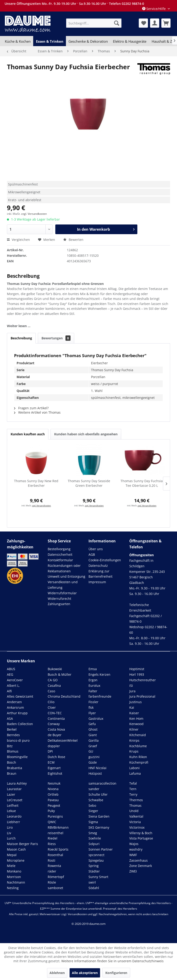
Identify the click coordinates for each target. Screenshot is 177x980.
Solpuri (94, 844)
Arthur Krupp (17, 713)
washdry (136, 849)
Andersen (14, 702)
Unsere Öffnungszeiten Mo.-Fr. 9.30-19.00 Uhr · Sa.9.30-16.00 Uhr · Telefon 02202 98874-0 (74, 4)
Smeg (93, 833)
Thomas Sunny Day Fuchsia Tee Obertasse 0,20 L (142, 483)
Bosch (12, 762)
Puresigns (55, 816)
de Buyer (55, 735)
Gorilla (94, 740)
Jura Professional (142, 696)
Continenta (56, 719)
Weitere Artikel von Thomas (37, 412)
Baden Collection (20, 724)
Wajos (134, 844)
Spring (94, 866)
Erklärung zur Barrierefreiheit (100, 574)
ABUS (11, 669)
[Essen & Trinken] (49, 41)
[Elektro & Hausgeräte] (130, 41)
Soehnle (95, 838)
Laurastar (14, 789)
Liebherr (13, 822)
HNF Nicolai (97, 768)
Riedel (53, 838)
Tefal (133, 783)
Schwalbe (96, 800)
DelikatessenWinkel (63, 740)
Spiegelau (96, 860)
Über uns (96, 549)
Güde (93, 762)
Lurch (11, 838)
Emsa (93, 669)
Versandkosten (77, 914)
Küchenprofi (139, 762)
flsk (91, 707)
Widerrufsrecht (59, 599)
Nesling (13, 888)
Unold (134, 811)
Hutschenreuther (143, 680)
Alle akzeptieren (85, 973)
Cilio (51, 702)
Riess (52, 844)
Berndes (13, 735)
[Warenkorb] (166, 23)
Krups (134, 751)
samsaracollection (102, 783)
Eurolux (94, 686)
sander (94, 789)
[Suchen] (117, 23)
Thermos (136, 800)
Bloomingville (17, 757)
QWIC (52, 822)
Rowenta (54, 866)
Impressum (97, 582)
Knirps (134, 740)
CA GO (53, 680)
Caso (51, 691)
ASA (10, 719)
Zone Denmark (141, 866)
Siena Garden (99, 816)
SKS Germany (99, 827)
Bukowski (55, 669)
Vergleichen (18, 240)
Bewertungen (56, 338)
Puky (51, 811)
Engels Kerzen (99, 674)
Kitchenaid (138, 735)
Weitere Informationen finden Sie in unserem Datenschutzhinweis (112, 961)
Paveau (53, 800)
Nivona (53, 789)
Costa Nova (56, 729)
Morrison (14, 877)
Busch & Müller (60, 674)
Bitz (10, 746)
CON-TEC (55, 713)
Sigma (93, 822)
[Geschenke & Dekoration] (88, 41)
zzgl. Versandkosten (34, 214)
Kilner (134, 729)
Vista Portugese (141, 838)
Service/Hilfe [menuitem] (154, 9)
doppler (54, 746)
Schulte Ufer (98, 794)
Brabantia (15, 768)
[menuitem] (94, 23)
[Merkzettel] (143, 23)
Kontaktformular (60, 560)
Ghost (93, 729)
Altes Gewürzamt (20, 696)
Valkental (136, 816)
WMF (133, 855)
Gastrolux (96, 719)
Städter (94, 871)
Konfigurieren (116, 973)
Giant (93, 735)
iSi (131, 686)
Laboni (134, 768)
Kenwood (136, 724)
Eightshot (55, 773)
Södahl (94, 888)
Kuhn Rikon (138, 757)
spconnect (96, 855)
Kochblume (138, 746)
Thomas (135, 805)
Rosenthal (55, 855)
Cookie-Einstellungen (105, 560)
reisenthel (56, 833)
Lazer (11, 794)
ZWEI (133, 871)
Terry (133, 794)
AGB (92, 554)
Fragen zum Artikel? (31, 408)
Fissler (93, 702)
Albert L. (13, 686)
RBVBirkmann (58, 827)
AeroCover (15, 680)
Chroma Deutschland (64, 696)
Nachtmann (16, 882)
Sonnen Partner (101, 849)
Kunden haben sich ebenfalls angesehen (86, 434)
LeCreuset (15, 800)
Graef (93, 746)
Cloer (52, 707)
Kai (132, 707)
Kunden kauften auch (28, 434)
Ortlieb (53, 794)
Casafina (54, 686)
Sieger (93, 811)
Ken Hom (136, 719)
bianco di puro (18, 740)
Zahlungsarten (59, 604)
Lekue (11, 811)
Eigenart (54, 768)
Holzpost (95, 773)
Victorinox (137, 827)
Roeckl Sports (58, 849)
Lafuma (135, 773)
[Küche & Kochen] (18, 41)
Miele (11, 866)
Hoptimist (137, 669)
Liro (10, 827)
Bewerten (73, 240)
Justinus (136, 702)
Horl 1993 (137, 674)
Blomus (13, 751)
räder (52, 871)
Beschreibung (21, 338)
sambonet (55, 888)
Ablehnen (57, 973)
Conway (54, 724)
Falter (93, 691)
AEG (10, 674)
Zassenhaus (139, 860)
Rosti (52, 860)
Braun (12, 773)
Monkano (14, 871)
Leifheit (13, 805)
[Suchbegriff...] (94, 23)
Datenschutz (98, 566)
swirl (92, 882)
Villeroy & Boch (141, 833)
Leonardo (14, 816)
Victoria (135, 822)
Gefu (92, 724)
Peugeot (54, 805)
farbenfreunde (100, 696)
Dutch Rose (56, 757)
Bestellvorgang (59, 549)
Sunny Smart (98, 877)
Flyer (92, 713)
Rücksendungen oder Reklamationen (64, 568)
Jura (132, 691)
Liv (9, 833)
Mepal (12, 855)
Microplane (16, 860)
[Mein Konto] (155, 23)
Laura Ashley (17, 783)
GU (91, 751)
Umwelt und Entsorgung (66, 576)
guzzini (94, 757)
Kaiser (134, 713)
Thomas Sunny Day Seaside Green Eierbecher (89, 483)
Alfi (9, 691)
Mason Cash (16, 849)
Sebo (92, 805)
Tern (133, 789)
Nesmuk (54, 783)
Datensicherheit (60, 554)
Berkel (12, 729)
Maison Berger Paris (22, 844)
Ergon (93, 680)
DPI (50, 751)
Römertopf (56, 877)
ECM (51, 762)
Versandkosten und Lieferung (63, 585)
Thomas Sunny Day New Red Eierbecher (36, 483)
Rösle (52, 882)
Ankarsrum (15, 707)
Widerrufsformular (62, 593)
